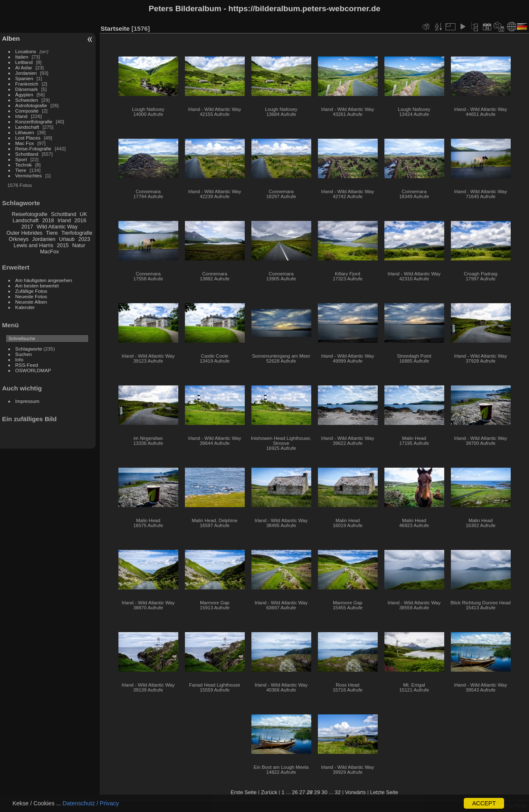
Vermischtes (29, 175)
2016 (80, 220)
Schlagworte (29, 349)
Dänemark (27, 89)
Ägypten (24, 94)
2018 (48, 220)
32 (338, 792)
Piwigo (521, 805)
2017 (27, 227)
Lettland (24, 62)
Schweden (27, 100)
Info (20, 359)
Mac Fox (25, 143)
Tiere (21, 170)
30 (325, 792)
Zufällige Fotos (31, 291)
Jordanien (26, 73)
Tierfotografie (77, 233)
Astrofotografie (31, 105)
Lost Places (28, 138)
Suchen (24, 354)
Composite (27, 111)
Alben (11, 38)
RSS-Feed (27, 365)
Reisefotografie (30, 214)
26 (295, 792)
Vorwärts (355, 792)
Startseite (115, 28)
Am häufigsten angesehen (44, 280)
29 (317, 792)
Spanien (24, 78)
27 (302, 792)
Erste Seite (244, 792)
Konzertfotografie (34, 121)
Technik (24, 165)
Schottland (27, 154)
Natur (79, 245)
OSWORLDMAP (33, 370)
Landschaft (27, 127)
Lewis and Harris (33, 245)
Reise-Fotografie (33, 148)
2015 (63, 245)
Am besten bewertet (37, 286)
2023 (84, 239)
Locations (26, 51)
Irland (21, 116)
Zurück (269, 792)
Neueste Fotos (31, 296)
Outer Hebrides (24, 233)
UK (84, 214)
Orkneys (19, 239)
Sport (21, 159)
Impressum (27, 401)
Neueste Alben (31, 302)
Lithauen (25, 132)
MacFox (49, 251)
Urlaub (67, 239)
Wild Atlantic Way (57, 227)
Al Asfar (24, 67)
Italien (22, 57)
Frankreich (27, 84)
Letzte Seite (384, 792)
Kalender (25, 307)
